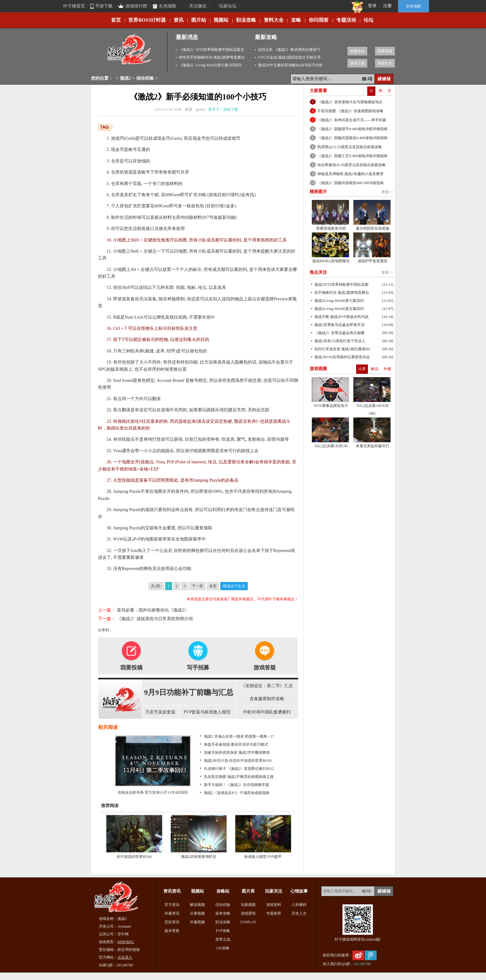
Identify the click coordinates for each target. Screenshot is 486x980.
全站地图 (413, 6)
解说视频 (197, 905)
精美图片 (318, 192)
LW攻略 (223, 948)
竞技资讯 (172, 922)
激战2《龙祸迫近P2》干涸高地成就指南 (237, 793)
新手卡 (214, 109)
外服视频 (197, 922)
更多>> (387, 192)
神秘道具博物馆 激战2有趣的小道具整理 (350, 174)
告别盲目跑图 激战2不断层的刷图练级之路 (239, 777)
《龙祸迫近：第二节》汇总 (267, 686)
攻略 (296, 20)
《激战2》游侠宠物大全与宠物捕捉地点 (350, 102)
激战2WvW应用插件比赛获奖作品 (342, 357)
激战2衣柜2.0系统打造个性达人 (340, 341)
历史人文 (299, 913)
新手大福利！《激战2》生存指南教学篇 (236, 785)
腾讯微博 (371, 955)
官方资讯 (172, 905)
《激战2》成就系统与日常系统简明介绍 (155, 619)
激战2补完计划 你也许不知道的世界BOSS (238, 761)
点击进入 (125, 957)
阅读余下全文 (234, 586)
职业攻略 (246, 20)
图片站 (199, 20)
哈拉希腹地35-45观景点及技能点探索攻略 (351, 165)
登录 (372, 6)
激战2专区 (130, 52)
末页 (213, 586)
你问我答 (319, 20)
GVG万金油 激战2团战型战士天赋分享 (289, 57)
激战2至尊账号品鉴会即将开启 (339, 325)
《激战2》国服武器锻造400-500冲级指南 (351, 183)
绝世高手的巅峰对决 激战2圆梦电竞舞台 (212, 57)
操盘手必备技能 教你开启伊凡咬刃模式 (236, 744)
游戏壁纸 (248, 913)
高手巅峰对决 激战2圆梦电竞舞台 (342, 293)
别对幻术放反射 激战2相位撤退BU (342, 349)
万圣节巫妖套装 (160, 712)
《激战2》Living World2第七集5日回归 (210, 65)
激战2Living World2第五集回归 (339, 309)
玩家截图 (248, 905)
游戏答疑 (265, 668)
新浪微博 (358, 955)
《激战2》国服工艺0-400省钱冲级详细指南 (352, 156)
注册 (387, 6)
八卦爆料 (299, 905)
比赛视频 (197, 913)
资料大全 (274, 20)
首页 (116, 20)
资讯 (179, 20)
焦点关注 (318, 272)
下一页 (197, 586)
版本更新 (172, 931)
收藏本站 (357, 51)
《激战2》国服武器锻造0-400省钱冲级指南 (352, 138)
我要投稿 (385, 51)
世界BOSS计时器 (147, 20)
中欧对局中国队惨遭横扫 (267, 712)
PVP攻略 (223, 931)
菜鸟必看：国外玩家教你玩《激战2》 (153, 610)
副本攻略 (223, 913)
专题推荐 (274, 913)
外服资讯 (172, 913)
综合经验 (145, 78)
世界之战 (223, 939)
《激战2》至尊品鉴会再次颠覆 (339, 333)
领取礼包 (385, 63)
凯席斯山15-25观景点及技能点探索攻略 (350, 147)
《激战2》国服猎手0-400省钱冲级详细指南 (352, 129)
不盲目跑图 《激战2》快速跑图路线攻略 (350, 111)
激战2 (125, 78)
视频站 (221, 20)
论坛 (369, 20)
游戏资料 (274, 905)
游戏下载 (357, 63)
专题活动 (346, 20)
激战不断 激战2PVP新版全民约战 (341, 317)
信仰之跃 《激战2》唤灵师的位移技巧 (289, 50)
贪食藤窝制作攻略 (267, 699)
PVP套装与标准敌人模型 (207, 712)
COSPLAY (248, 922)
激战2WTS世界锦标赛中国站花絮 (341, 285)
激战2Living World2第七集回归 (339, 301)
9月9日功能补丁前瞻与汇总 (189, 692)
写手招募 (198, 668)
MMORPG (126, 942)
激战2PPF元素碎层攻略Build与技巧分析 (290, 65)
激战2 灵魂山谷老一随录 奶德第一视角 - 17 (239, 736)
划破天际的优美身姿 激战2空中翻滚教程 (237, 753)
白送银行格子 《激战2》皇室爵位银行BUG (239, 769)
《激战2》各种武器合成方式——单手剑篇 (352, 120)
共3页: (156, 586)
